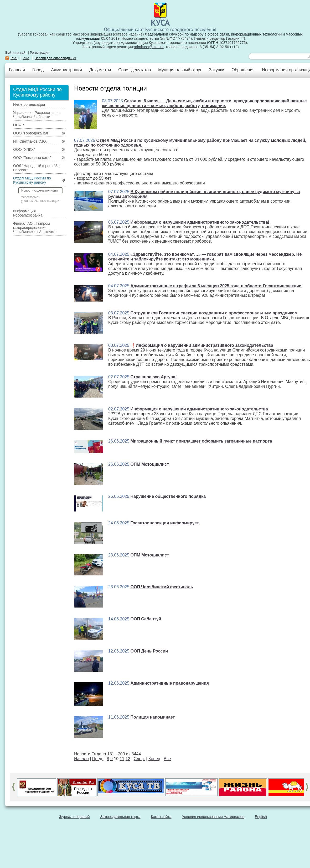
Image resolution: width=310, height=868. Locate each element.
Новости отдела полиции (39, 190)
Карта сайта (161, 817)
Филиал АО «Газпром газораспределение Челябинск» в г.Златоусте (35, 228)
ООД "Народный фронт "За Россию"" (36, 168)
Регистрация (40, 53)
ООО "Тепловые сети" (32, 158)
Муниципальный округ (180, 70)
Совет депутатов (135, 70)
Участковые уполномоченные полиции (40, 199)
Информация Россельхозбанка (28, 213)
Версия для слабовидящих (55, 58)
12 (128, 759)
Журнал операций (74, 817)
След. (139, 759)
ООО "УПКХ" (24, 149)
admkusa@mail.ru (149, 47)
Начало (81, 759)
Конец (154, 759)
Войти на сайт (16, 53)
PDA (26, 58)
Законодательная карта (120, 817)
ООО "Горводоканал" (31, 133)
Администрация (66, 70)
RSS (14, 58)
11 (122, 759)
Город (38, 70)
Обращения (243, 70)
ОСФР (19, 125)
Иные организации (29, 104)
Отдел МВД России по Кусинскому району (32, 180)
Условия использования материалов (213, 817)
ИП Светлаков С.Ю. (30, 141)
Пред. (98, 759)
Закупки (216, 70)
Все (167, 759)
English (261, 817)
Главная (17, 70)
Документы (100, 70)
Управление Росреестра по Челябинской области (36, 115)
